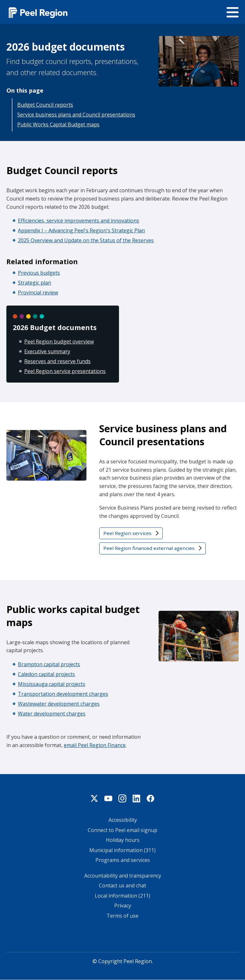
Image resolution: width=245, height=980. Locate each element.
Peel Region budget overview (59, 342)
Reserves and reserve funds (57, 361)
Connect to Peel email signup (122, 830)
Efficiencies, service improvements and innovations (78, 221)
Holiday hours (123, 840)
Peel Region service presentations (65, 371)
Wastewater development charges (59, 704)
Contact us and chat (122, 885)
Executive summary (47, 351)
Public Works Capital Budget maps (58, 124)
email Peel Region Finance (95, 745)
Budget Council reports (45, 105)
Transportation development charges (63, 694)
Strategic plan (34, 283)
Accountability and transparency (123, 876)
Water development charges (52, 714)
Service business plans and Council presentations (76, 115)
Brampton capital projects (49, 664)
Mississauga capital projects (52, 684)
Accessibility (123, 820)
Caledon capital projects (46, 674)
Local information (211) (122, 896)
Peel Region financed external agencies (149, 548)
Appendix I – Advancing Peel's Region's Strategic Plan (81, 230)
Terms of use (122, 916)
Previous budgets (39, 273)
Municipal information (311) (122, 850)
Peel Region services (127, 533)
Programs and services (123, 860)
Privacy (123, 906)
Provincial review (38, 293)
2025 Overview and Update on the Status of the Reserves (86, 240)
